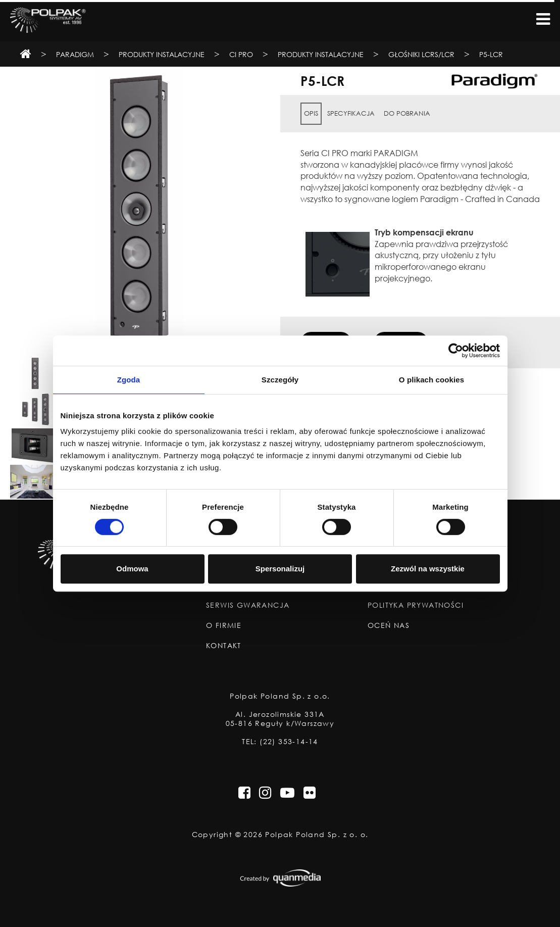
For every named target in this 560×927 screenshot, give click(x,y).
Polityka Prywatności (416, 605)
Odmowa (132, 569)
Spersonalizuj (280, 569)
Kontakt (224, 646)
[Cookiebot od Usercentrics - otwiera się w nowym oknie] (456, 351)
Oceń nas (389, 625)
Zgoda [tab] (129, 380)
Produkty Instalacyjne (162, 54)
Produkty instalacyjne (321, 54)
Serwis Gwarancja (248, 605)
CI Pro (241, 54)
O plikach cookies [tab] (431, 380)
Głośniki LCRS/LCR (421, 54)
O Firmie (224, 625)
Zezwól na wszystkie (428, 569)
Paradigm (75, 54)
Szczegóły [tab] (280, 380)
